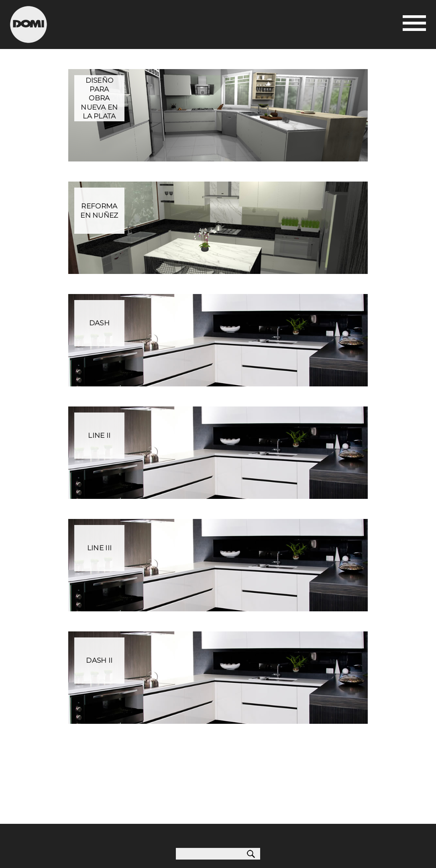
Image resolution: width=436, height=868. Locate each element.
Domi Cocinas (29, 25)
